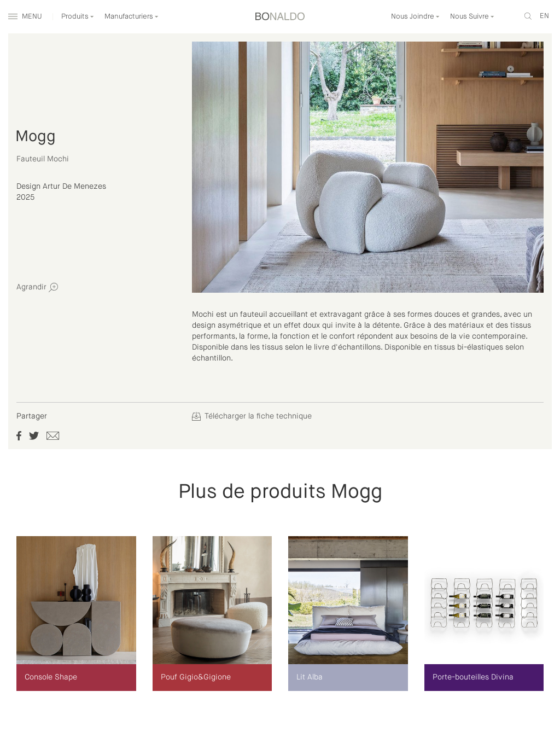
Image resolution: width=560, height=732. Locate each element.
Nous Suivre (472, 17)
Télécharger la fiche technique (252, 416)
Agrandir (37, 287)
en (544, 16)
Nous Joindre (415, 17)
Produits (78, 17)
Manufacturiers (132, 17)
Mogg (36, 137)
